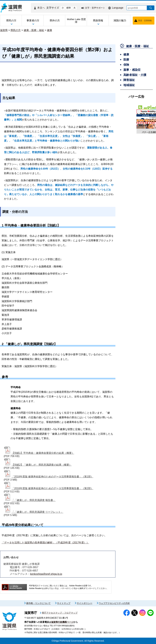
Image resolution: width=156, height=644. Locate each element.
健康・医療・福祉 (34, 30)
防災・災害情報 (145, 21)
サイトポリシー (85, 603)
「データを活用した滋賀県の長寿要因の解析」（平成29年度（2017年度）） (45, 543)
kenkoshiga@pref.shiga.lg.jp (46, 574)
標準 (69, 8)
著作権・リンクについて (38, 603)
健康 (50, 30)
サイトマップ (64, 603)
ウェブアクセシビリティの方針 (114, 603)
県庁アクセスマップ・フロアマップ (60, 613)
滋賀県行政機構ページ (62, 622)
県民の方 (16, 30)
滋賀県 (4, 30)
